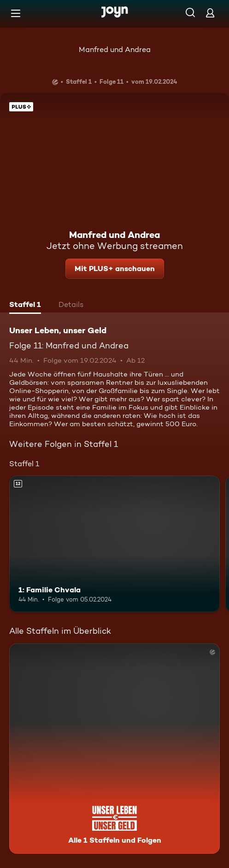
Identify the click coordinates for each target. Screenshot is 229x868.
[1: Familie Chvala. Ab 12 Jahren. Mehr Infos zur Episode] (114, 544)
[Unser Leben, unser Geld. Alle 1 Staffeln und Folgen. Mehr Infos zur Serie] (114, 749)
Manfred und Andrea (115, 49)
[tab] (25, 306)
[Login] (210, 13)
